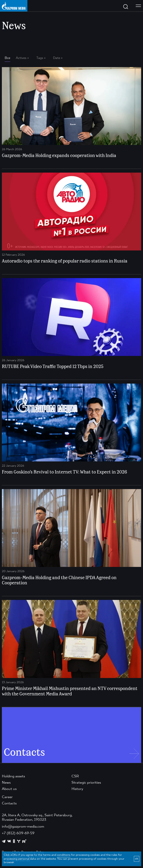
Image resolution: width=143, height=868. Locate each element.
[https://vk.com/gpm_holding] (9, 841)
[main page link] (14, 6)
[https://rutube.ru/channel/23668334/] (24, 841)
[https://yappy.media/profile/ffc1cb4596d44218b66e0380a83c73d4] (19, 841)
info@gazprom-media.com (23, 827)
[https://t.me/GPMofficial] (4, 841)
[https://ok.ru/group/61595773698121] (14, 841)
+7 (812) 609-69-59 (18, 833)
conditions (64, 855)
